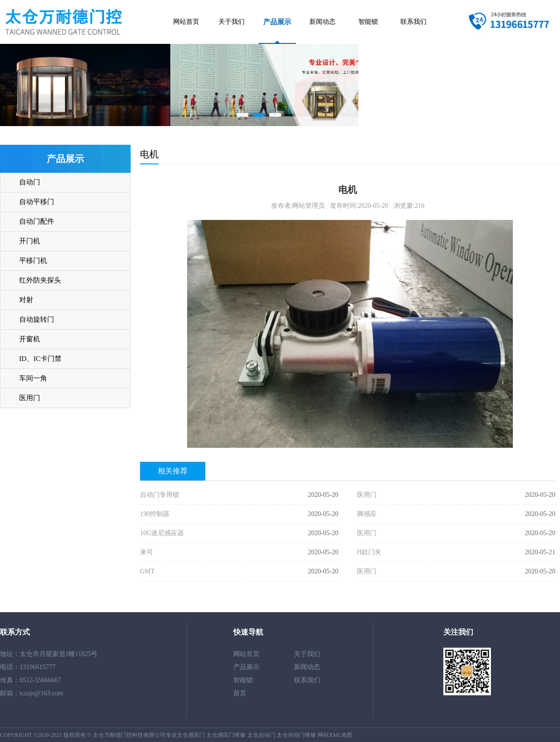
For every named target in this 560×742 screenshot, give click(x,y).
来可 (147, 552)
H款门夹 (369, 552)
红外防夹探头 (40, 280)
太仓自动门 (261, 735)
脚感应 (367, 514)
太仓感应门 (191, 735)
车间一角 (33, 378)
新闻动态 (322, 22)
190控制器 (155, 514)
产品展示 (277, 22)
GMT (147, 571)
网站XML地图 (335, 735)
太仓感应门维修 (226, 735)
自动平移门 (37, 202)
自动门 (30, 182)
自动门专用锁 (160, 495)
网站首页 (186, 22)
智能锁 (368, 22)
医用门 (30, 398)
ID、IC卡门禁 (40, 359)
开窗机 (30, 339)
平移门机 (33, 261)
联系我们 (413, 22)
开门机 (30, 241)
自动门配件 (37, 221)
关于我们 (231, 22)
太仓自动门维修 (296, 735)
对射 (26, 300)
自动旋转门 (37, 319)
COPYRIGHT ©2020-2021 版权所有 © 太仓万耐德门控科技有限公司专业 (88, 735)
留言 (240, 693)
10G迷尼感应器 (162, 533)
